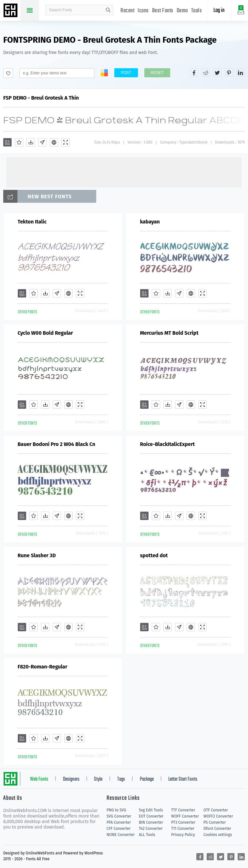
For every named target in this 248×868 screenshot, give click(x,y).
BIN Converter (151, 822)
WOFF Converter (185, 816)
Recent (127, 11)
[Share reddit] (206, 72)
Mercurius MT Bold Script (169, 333)
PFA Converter (119, 822)
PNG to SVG (116, 810)
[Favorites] (19, 142)
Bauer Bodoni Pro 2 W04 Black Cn (57, 444)
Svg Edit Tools (151, 810)
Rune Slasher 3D (37, 555)
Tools (197, 11)
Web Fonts (39, 779)
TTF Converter (183, 810)
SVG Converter (119, 816)
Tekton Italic (32, 222)
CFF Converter (119, 829)
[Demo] (66, 142)
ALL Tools (147, 835)
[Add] (7, 142)
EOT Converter (151, 816)
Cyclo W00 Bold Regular (46, 333)
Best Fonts (163, 11)
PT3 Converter (183, 822)
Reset (157, 73)
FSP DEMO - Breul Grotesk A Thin (41, 98)
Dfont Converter (217, 829)
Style (98, 779)
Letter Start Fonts (183, 779)
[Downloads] (31, 142)
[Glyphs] (42, 142)
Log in (219, 11)
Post (126, 73)
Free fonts (11, 11)
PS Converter (215, 822)
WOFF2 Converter (218, 816)
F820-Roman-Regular (43, 667)
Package (147, 779)
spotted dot (154, 555)
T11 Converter (183, 829)
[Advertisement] (124, 172)
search (108, 10)
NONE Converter (121, 835)
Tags (121, 779)
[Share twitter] (217, 72)
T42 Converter (151, 829)
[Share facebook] (194, 72)
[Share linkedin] (241, 72)
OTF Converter (216, 810)
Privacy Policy (183, 835)
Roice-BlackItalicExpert (168, 444)
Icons (143, 11)
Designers (71, 779)
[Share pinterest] (229, 72)
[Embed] (54, 142)
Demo (182, 11)
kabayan (150, 222)
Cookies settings (218, 835)
